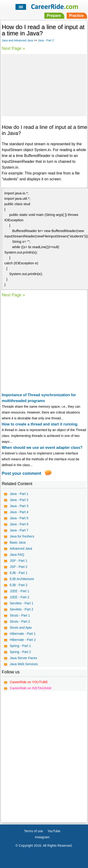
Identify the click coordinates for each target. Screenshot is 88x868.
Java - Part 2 (46, 40)
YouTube (54, 831)
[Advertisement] (44, 84)
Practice (76, 16)
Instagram (42, 837)
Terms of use (34, 831)
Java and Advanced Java (17, 40)
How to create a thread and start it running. (40, 424)
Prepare (54, 16)
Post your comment (21, 473)
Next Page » (13, 48)
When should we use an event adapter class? (42, 448)
